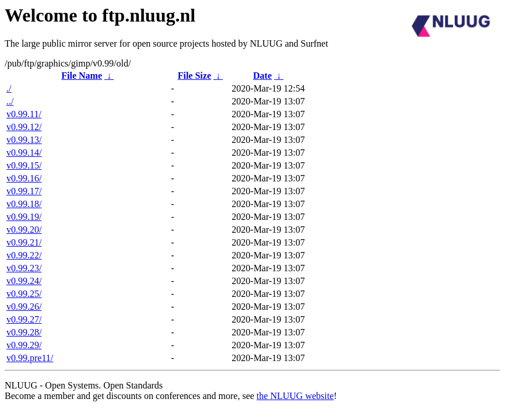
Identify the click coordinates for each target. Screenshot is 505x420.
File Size (194, 76)
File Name (82, 76)
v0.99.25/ (24, 294)
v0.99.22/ (24, 255)
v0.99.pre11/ (30, 358)
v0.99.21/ (24, 242)
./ (9, 88)
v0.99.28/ (24, 332)
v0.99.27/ (24, 319)
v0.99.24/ (24, 281)
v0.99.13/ (24, 140)
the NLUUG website (295, 396)
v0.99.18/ (24, 204)
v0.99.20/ (24, 230)
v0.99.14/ (24, 153)
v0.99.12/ (24, 127)
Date (262, 76)
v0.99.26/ (24, 307)
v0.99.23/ (24, 268)
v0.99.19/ (24, 217)
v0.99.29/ (24, 345)
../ (10, 101)
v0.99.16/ (24, 178)
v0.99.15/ (24, 165)
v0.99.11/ (24, 114)
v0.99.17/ (24, 191)
